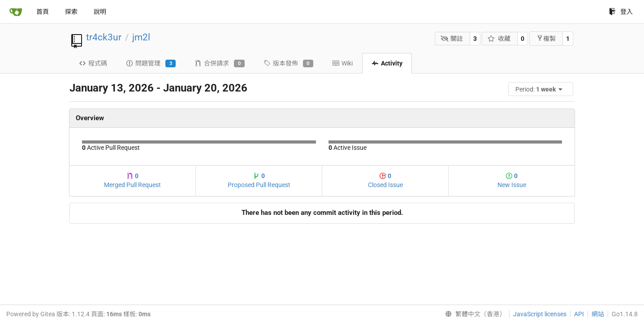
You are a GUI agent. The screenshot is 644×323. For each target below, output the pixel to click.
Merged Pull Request (132, 180)
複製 (546, 38)
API (579, 314)
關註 (452, 39)
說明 (100, 12)
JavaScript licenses (540, 314)
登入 (621, 12)
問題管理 (151, 64)
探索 (71, 12)
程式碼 (93, 63)
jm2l (141, 37)
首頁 (43, 12)
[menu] (541, 89)
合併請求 (219, 64)
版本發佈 (288, 64)
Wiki (342, 63)
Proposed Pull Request (259, 180)
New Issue (512, 180)
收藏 (499, 39)
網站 (598, 314)
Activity (387, 63)
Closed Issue (385, 180)
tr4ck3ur (104, 37)
